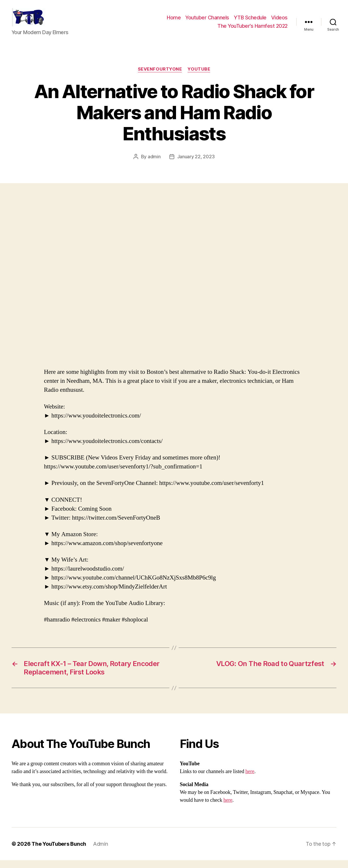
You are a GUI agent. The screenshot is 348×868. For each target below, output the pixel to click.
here (250, 779)
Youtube (199, 77)
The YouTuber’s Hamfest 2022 (252, 30)
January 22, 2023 (196, 164)
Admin (101, 852)
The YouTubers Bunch (59, 852)
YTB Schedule (250, 21)
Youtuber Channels (207, 21)
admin (154, 164)
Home (174, 21)
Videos (279, 21)
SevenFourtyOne (160, 77)
